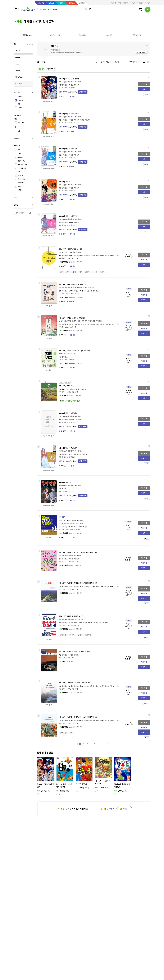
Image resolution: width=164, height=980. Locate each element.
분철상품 (20, 176)
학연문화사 (62, 589)
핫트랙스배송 (22, 161)
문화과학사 (62, 258)
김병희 (61, 291)
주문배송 (134, 3)
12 (108, 744)
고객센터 (148, 3)
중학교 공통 (21, 123)
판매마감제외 (22, 179)
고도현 (81, 291)
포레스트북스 (63, 625)
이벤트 (20, 154)
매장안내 (141, 3)
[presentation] (27, 35)
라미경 (92, 587)
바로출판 (82, 3)
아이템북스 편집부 (64, 389)
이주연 (81, 721)
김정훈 (61, 587)
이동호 (71, 85)
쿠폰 (19, 150)
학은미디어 (62, 562)
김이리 (61, 559)
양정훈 (92, 721)
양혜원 (102, 256)
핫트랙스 (72, 3)
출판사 (20, 104)
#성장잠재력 (87, 635)
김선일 (61, 655)
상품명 (20, 97)
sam (62, 3)
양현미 (71, 256)
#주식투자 (72, 635)
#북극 (72, 733)
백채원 (77, 324)
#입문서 (102, 272)
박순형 (87, 324)
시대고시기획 (63, 294)
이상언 (80, 623)
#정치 (62, 272)
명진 (60, 658)
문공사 (61, 88)
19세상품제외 (22, 168)
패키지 (20, 186)
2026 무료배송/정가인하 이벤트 (71, 401)
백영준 (102, 587)
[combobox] (44, 9)
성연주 (81, 256)
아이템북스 (62, 392)
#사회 (68, 272)
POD (19, 172)
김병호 (71, 291)
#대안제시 (88, 272)
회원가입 (113, 3)
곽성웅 (61, 686)
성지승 (71, 721)
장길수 (61, 120)
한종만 (71, 587)
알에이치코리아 (63, 529)
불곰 (60, 527)
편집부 (61, 454)
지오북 (61, 360)
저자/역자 (20, 100)
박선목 (70, 527)
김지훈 (70, 623)
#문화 (74, 272)
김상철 (92, 256)
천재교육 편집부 (64, 324)
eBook (52, 3)
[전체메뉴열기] (16, 9)
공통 (19, 131)
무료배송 (20, 157)
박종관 (54, 46)
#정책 (80, 272)
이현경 (102, 686)
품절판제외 (21, 183)
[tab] (27, 35)
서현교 (81, 587)
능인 (60, 492)
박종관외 (72, 420)
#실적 (79, 635)
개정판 (20, 190)
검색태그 (20, 108)
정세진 (81, 686)
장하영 (92, 686)
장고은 (97, 324)
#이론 (95, 272)
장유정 (61, 188)
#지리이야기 (63, 733)
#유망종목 (63, 635)
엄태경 (108, 324)
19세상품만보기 (22, 165)
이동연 (61, 256)
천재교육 (61, 327)
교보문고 (41, 3)
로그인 (120, 3)
